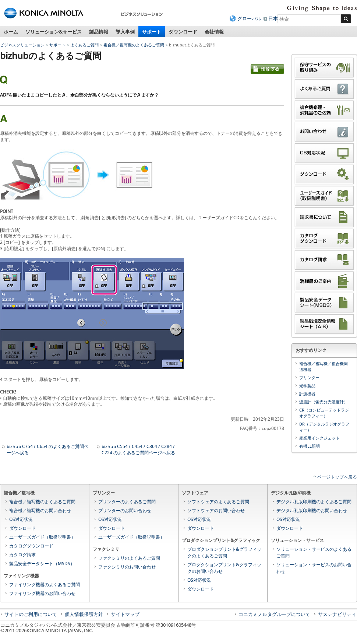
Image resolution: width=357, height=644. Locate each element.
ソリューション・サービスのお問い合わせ (314, 568)
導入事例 (125, 32)
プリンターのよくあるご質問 (127, 502)
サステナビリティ (337, 614)
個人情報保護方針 (84, 614)
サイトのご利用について (31, 614)
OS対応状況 (21, 519)
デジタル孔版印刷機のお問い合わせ (312, 510)
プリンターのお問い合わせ (125, 510)
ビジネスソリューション (22, 45)
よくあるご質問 (84, 45)
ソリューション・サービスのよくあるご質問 (314, 552)
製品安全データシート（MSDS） (42, 563)
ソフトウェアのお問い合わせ (216, 510)
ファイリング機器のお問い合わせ (42, 593)
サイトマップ (125, 614)
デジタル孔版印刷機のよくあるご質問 (314, 502)
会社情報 (214, 32)
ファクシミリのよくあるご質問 (129, 558)
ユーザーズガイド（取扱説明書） (42, 537)
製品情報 (99, 32)
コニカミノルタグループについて (274, 614)
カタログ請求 (22, 555)
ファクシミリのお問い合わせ (127, 567)
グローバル (249, 18)
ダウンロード (183, 32)
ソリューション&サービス (54, 32)
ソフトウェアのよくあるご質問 (218, 502)
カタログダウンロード (31, 546)
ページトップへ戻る (337, 477)
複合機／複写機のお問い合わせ (40, 510)
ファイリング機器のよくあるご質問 (45, 584)
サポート (152, 32)
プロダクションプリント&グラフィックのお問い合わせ (224, 568)
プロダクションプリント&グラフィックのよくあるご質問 (224, 552)
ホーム (11, 32)
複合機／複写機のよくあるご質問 (134, 45)
